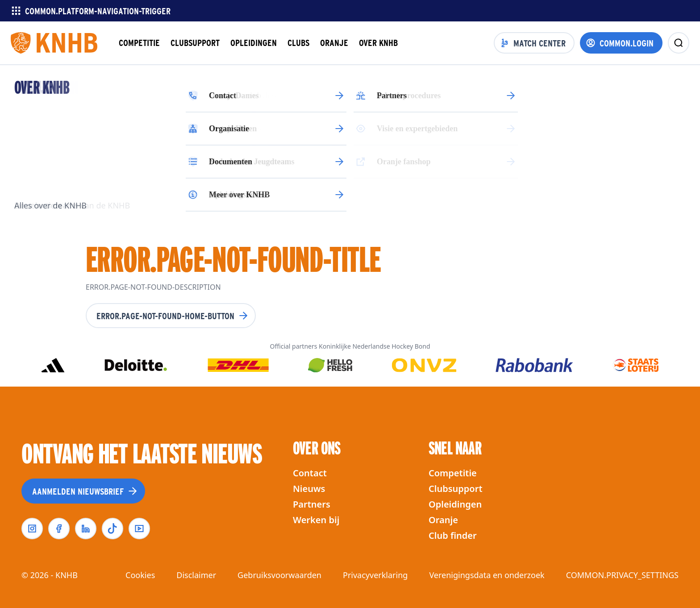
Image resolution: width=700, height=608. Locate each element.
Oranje (443, 520)
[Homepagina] (54, 43)
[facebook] (59, 529)
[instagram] (32, 529)
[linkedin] (86, 529)
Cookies (140, 575)
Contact (310, 473)
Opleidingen (455, 504)
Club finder (453, 535)
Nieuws (309, 489)
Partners (312, 504)
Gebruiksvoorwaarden (279, 575)
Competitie (453, 473)
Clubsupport (456, 489)
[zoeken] (679, 43)
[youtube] (139, 529)
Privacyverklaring (375, 575)
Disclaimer (196, 575)
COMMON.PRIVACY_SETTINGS (622, 575)
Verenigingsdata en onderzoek (487, 575)
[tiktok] (112, 529)
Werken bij (316, 520)
